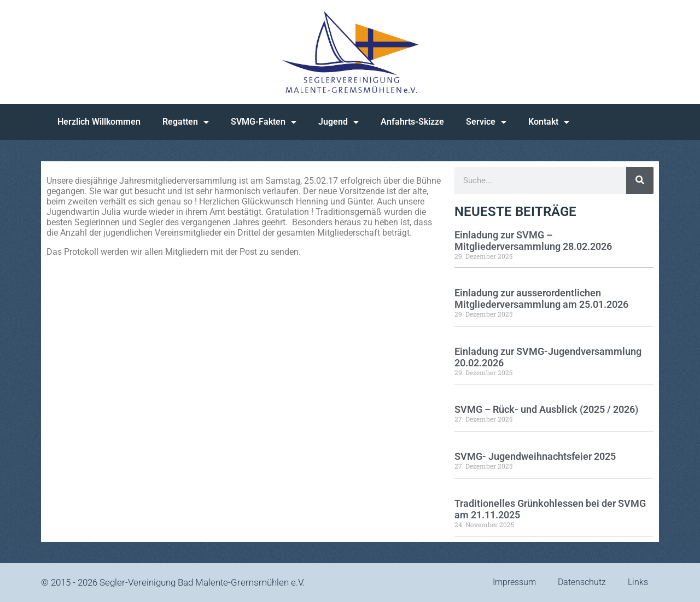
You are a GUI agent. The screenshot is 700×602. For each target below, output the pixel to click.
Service (486, 122)
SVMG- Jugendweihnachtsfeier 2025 (535, 456)
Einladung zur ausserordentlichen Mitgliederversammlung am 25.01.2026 (541, 299)
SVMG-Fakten (264, 122)
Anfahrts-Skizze (412, 122)
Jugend (339, 122)
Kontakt (549, 122)
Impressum (514, 582)
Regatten (186, 122)
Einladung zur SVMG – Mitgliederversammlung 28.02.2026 (533, 241)
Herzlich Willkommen (99, 122)
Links (638, 582)
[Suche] (640, 180)
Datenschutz (582, 582)
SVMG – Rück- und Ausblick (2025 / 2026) (546, 409)
